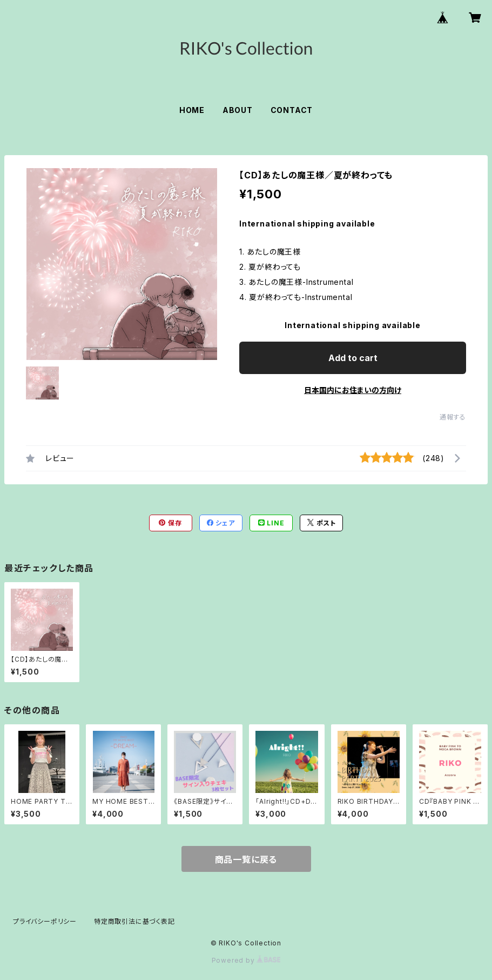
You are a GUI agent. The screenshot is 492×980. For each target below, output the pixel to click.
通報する (453, 417)
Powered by (246, 960)
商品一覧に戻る (246, 859)
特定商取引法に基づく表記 (134, 921)
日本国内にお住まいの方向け (353, 390)
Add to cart (353, 358)
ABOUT (238, 110)
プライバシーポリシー (45, 921)
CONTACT (292, 110)
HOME (192, 110)
